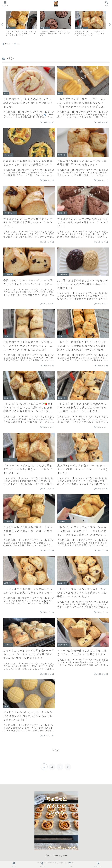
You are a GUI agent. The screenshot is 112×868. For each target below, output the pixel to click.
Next (110, 24)
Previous (2, 24)
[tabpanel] (21, 24)
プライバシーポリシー (56, 856)
